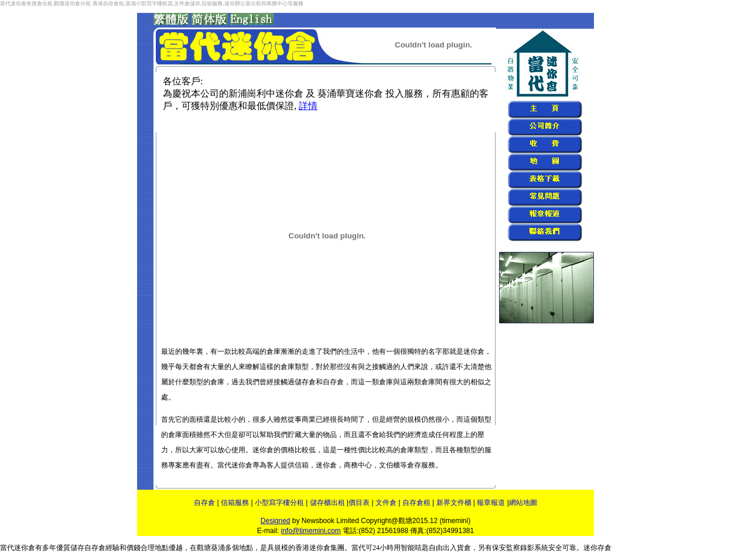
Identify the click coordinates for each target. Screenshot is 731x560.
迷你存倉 (597, 548)
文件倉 (386, 503)
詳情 (308, 106)
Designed (276, 521)
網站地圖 (523, 503)
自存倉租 (416, 503)
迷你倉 (25, 548)
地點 (246, 548)
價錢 (134, 548)
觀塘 (204, 548)
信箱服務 (235, 503)
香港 (302, 548)
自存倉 (204, 503)
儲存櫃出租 (328, 503)
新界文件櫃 (454, 503)
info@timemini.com (310, 531)
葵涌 (218, 548)
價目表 (359, 503)
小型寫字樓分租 (279, 503)
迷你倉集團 (327, 548)
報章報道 (491, 503)
